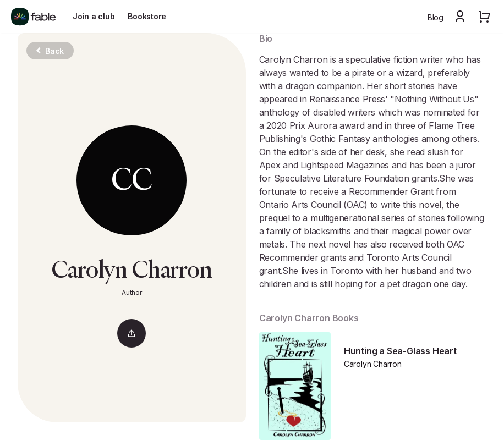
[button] (460, 16)
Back (50, 51)
